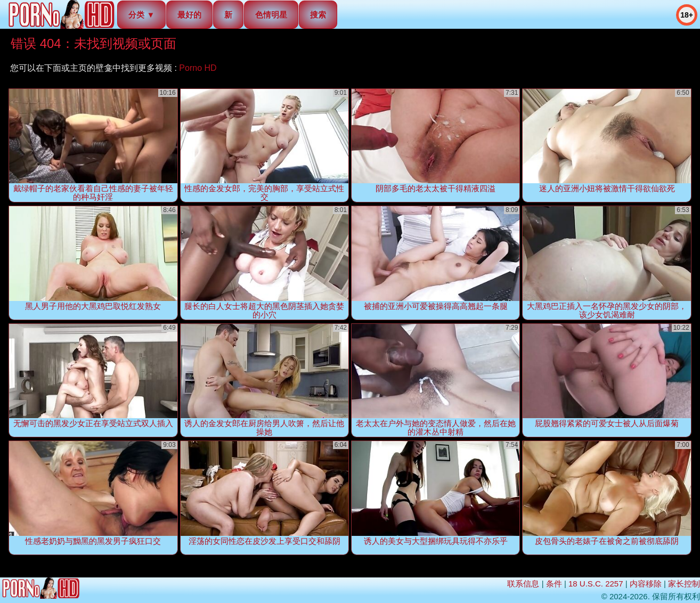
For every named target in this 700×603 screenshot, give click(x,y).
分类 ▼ (141, 15)
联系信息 (523, 584)
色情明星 (271, 15)
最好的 (189, 15)
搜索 (318, 15)
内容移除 (646, 584)
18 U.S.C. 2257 (596, 584)
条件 (554, 584)
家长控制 (684, 584)
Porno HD (198, 68)
